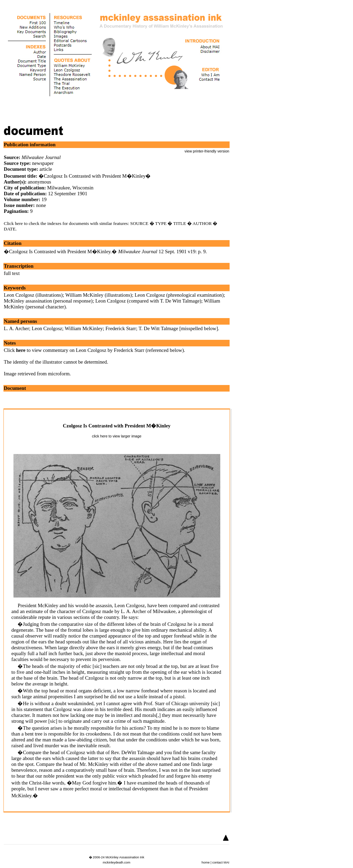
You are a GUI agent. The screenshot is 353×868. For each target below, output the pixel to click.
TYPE (161, 223)
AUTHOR (202, 223)
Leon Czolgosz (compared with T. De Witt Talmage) (148, 301)
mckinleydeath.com (117, 862)
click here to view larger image (117, 436)
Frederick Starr (121, 328)
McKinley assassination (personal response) (48, 301)
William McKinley (84, 328)
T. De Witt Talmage (158, 328)
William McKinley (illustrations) (98, 295)
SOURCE (139, 223)
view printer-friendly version (207, 151)
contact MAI (221, 862)
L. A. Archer (16, 328)
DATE (10, 229)
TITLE (180, 223)
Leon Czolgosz (47, 328)
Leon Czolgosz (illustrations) (33, 295)
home (206, 862)
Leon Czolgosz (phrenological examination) (179, 295)
